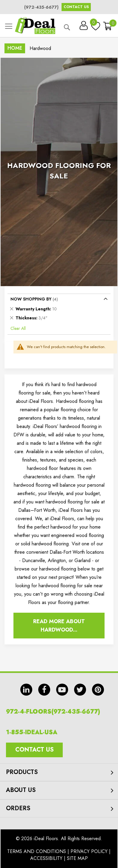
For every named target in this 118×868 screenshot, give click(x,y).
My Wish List (94, 24)
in (26, 690)
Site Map (77, 858)
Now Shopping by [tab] (31, 299)
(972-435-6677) (41, 7)
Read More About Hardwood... (59, 626)
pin (98, 690)
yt (62, 690)
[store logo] (35, 26)
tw (80, 690)
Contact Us (76, 7)
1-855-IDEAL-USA (32, 732)
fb (44, 690)
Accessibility (46, 858)
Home (15, 48)
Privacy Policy (89, 851)
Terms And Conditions (37, 851)
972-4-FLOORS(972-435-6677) (53, 712)
